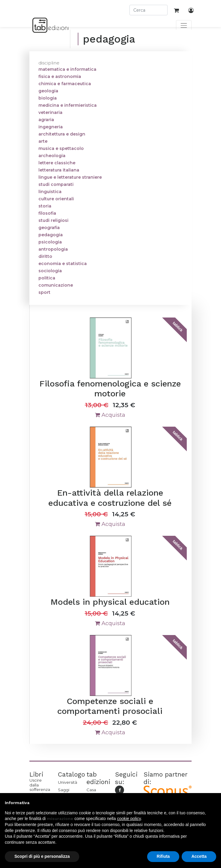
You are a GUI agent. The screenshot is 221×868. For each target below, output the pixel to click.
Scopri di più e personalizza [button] (42, 856)
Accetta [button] (199, 856)
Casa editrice (94, 792)
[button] (213, 803)
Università (68, 782)
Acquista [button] (110, 415)
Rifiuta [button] (163, 856)
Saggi (64, 790)
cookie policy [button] (129, 819)
